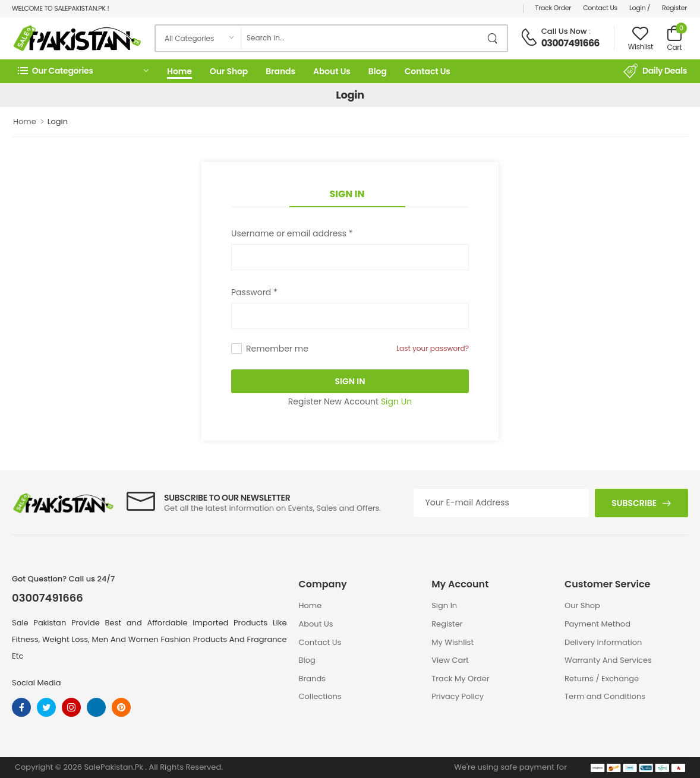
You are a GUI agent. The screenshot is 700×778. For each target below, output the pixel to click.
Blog (378, 71)
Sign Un (396, 401)
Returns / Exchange (602, 679)
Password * (254, 292)
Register (674, 8)
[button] (83, 71)
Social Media (37, 683)
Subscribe (634, 503)
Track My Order (460, 679)
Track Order (554, 8)
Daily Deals (655, 71)
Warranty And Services (608, 660)
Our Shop (229, 71)
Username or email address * (292, 233)
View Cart (450, 660)
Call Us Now (564, 31)
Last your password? (433, 348)
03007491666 (570, 43)
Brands (280, 71)
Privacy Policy (458, 696)
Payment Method (597, 624)
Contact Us (600, 8)
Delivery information (603, 642)
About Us (332, 71)
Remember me (277, 349)
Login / (640, 8)
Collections (320, 696)
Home (179, 71)
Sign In (347, 194)
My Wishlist (453, 642)
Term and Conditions (605, 696)
